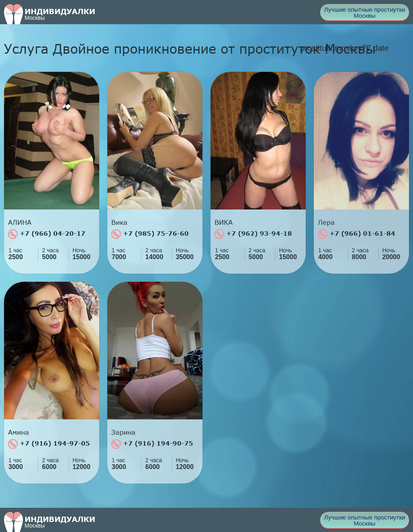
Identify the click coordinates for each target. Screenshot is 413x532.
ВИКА (224, 222)
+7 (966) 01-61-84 (357, 234)
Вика (119, 222)
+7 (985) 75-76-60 (150, 234)
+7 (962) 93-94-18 (253, 234)
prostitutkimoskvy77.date (344, 48)
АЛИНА (20, 222)
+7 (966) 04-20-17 (47, 234)
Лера (326, 222)
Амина (19, 432)
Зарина (123, 432)
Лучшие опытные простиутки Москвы (365, 13)
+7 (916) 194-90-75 (152, 444)
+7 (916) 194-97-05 (49, 444)
